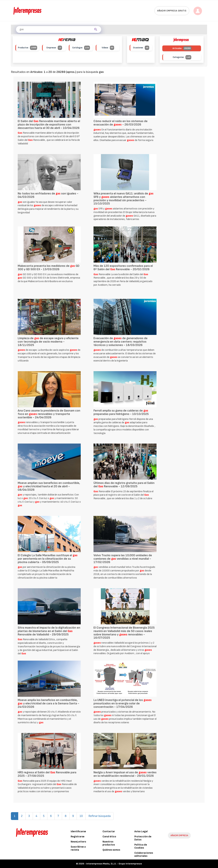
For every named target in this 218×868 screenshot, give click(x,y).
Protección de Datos (143, 838)
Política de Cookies (141, 846)
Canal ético (109, 837)
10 (81, 816)
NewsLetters (78, 842)
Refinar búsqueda (100, 816)
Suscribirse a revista (78, 848)
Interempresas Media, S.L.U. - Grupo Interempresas (114, 864)
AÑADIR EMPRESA (179, 835)
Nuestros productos (109, 843)
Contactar (109, 831)
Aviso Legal (141, 831)
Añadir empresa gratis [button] (172, 11)
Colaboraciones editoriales (144, 854)
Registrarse (78, 837)
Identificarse (78, 831)
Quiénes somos (111, 850)
